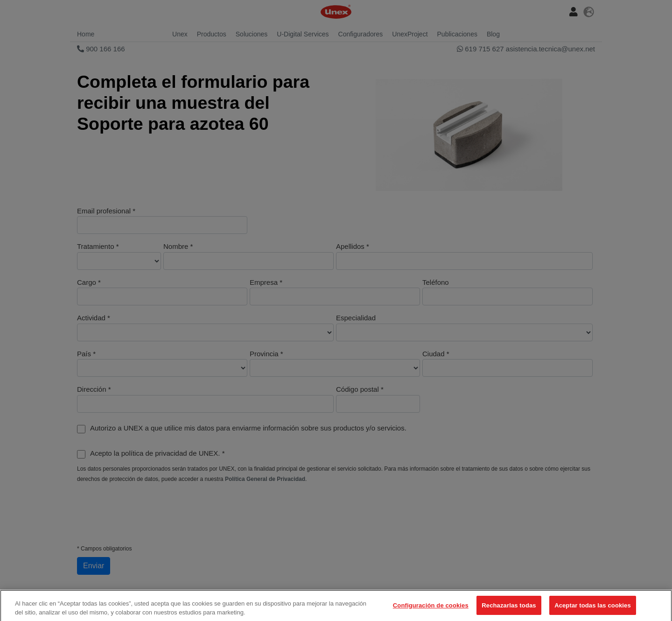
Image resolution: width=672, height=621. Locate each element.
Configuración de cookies (431, 608)
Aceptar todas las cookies (593, 608)
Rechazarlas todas (509, 608)
